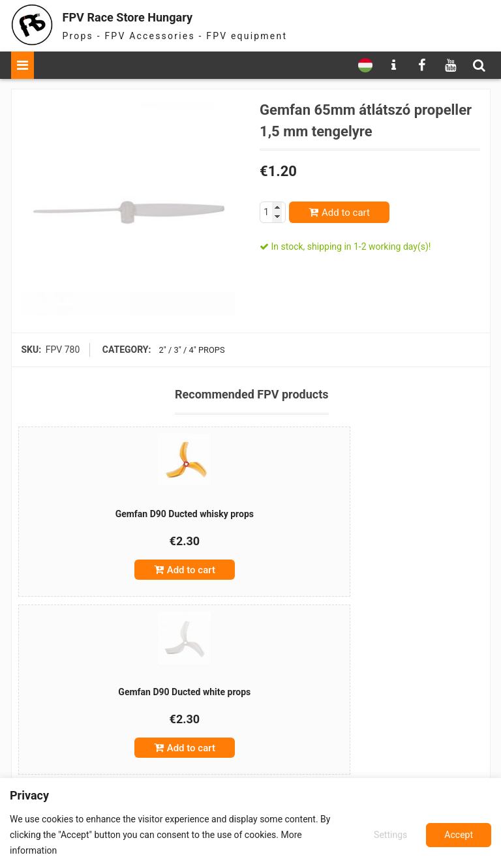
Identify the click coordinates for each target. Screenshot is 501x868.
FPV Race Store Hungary (153, 16)
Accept (459, 835)
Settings (388, 835)
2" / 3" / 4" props (189, 350)
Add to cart (346, 213)
